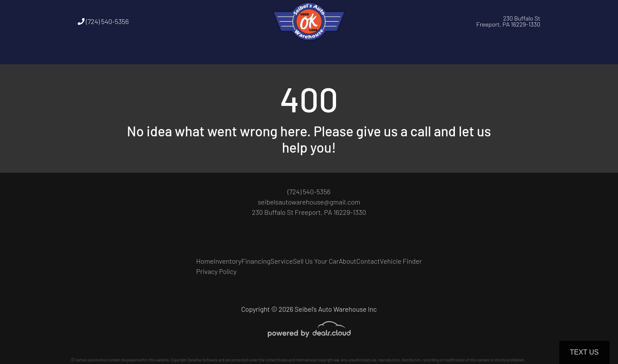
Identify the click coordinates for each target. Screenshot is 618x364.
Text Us (584, 352)
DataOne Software (203, 360)
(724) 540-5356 (103, 21)
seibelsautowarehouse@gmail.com (309, 202)
